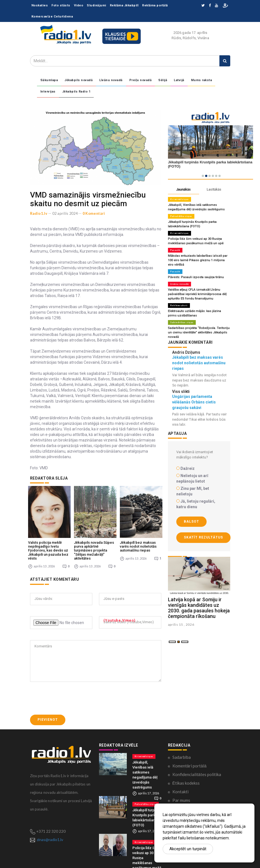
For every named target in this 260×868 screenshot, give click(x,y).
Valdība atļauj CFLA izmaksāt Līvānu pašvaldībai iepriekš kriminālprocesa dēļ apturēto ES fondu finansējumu (197, 294)
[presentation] (72, 689)
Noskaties (40, 5)
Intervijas (48, 92)
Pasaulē (175, 250)
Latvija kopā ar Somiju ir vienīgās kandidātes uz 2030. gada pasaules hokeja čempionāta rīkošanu (199, 608)
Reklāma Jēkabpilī (124, 5)
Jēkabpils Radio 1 (76, 92)
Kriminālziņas (179, 199)
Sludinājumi (96, 5)
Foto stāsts (61, 5)
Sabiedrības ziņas (182, 322)
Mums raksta (202, 80)
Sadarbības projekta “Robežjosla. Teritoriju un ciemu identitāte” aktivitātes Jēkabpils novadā (199, 332)
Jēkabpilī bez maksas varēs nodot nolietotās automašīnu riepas (138, 537)
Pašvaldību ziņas (181, 216)
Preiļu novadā (141, 80)
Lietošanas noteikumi (192, 800)
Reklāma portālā (155, 5)
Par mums (181, 791)
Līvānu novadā (111, 80)
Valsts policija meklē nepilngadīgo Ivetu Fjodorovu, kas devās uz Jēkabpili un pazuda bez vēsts (48, 541)
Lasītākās (214, 189)
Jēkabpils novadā (79, 80)
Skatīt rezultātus (203, 537)
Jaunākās (183, 189)
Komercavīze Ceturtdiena (52, 17)
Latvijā (179, 80)
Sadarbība (182, 748)
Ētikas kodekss (186, 774)
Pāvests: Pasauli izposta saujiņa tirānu (196, 277)
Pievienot (48, 710)
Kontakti (180, 782)
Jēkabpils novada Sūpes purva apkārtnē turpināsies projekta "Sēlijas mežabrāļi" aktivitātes (94, 541)
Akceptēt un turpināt (188, 849)
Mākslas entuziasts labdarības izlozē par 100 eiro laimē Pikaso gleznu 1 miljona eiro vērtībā (199, 260)
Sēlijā (163, 80)
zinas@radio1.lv (50, 830)
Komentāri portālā (190, 757)
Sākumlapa (49, 80)
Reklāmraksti (179, 305)
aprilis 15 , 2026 (181, 624)
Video (79, 5)
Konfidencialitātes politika (197, 765)
